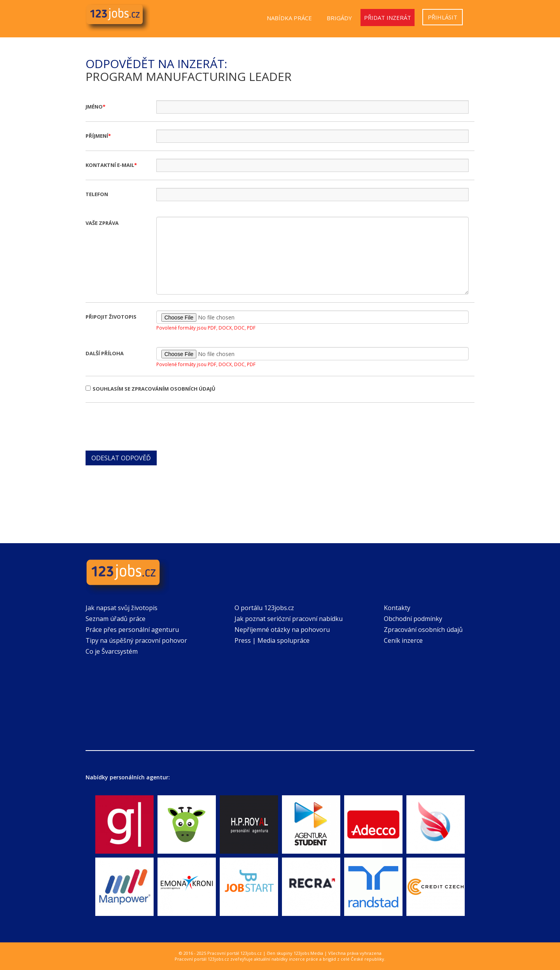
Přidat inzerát (388, 18)
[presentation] (145, 426)
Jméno (94, 107)
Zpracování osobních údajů (423, 630)
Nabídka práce (289, 18)
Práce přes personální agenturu (132, 630)
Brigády (339, 18)
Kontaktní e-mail (110, 165)
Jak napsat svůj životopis (122, 608)
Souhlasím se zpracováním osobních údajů (150, 389)
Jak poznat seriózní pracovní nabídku (289, 619)
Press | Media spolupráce (272, 640)
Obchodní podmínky (413, 619)
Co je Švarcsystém (112, 651)
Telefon (97, 194)
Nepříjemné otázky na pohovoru (282, 630)
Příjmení (97, 136)
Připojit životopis (111, 317)
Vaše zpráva (102, 223)
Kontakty (397, 608)
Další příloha (105, 353)
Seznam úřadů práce (115, 619)
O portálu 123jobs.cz (264, 608)
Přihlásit (443, 17)
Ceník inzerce (403, 640)
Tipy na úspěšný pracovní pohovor (136, 640)
